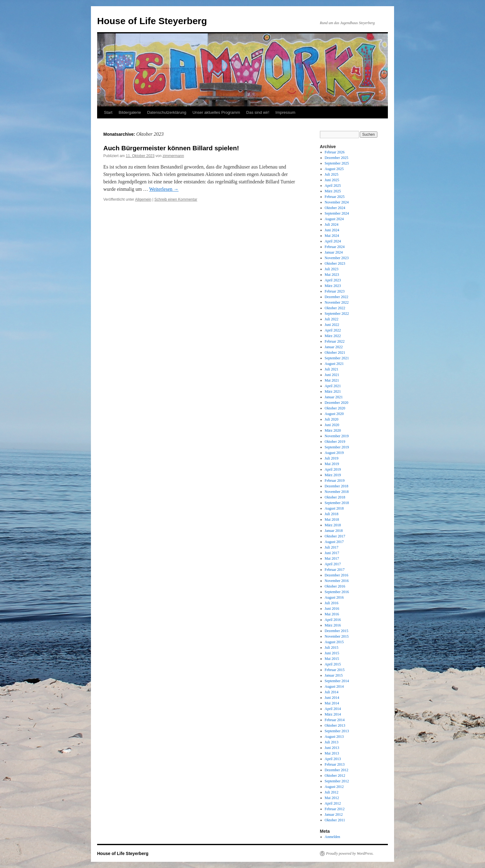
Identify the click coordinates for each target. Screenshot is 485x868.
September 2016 (337, 592)
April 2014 (333, 709)
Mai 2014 (332, 703)
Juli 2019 (332, 458)
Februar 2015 (335, 670)
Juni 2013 (332, 748)
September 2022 (337, 314)
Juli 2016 (332, 603)
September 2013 (337, 731)
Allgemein (143, 199)
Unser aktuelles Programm (216, 112)
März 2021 (333, 391)
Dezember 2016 (337, 575)
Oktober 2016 (335, 586)
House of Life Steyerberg (152, 21)
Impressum (285, 112)
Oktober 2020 (335, 408)
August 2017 (334, 542)
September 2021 (337, 358)
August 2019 (334, 453)
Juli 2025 (332, 174)
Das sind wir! (258, 112)
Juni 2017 (332, 553)
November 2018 (337, 492)
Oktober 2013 (335, 725)
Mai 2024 (332, 236)
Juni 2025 (332, 180)
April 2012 (333, 803)
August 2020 (334, 414)
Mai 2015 (332, 659)
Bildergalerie (130, 112)
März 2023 (333, 286)
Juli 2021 (332, 369)
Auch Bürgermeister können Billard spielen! (171, 148)
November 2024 (337, 202)
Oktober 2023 (335, 263)
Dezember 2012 (337, 770)
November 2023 (337, 258)
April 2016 (333, 620)
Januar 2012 (334, 815)
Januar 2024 (334, 252)
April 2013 (333, 759)
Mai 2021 (332, 380)
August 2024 (334, 219)
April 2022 (333, 330)
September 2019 (337, 447)
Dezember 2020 (337, 403)
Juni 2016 (332, 609)
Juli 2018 (332, 514)
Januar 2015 (334, 675)
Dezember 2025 (337, 158)
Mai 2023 (332, 275)
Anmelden (333, 837)
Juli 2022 (332, 319)
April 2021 (333, 386)
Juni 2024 (332, 230)
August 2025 (334, 169)
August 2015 (334, 642)
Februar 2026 (335, 152)
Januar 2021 (334, 397)
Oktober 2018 (335, 497)
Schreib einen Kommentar (176, 199)
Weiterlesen (164, 189)
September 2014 (337, 681)
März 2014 (333, 714)
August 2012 (334, 787)
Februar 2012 (335, 809)
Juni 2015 (332, 653)
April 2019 (333, 469)
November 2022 (337, 302)
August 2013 (334, 737)
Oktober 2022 (335, 308)
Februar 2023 (335, 291)
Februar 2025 (335, 197)
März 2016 (333, 625)
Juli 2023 (332, 269)
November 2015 (337, 636)
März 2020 (333, 430)
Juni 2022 (332, 325)
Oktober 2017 (335, 536)
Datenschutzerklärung (167, 112)
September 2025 (337, 163)
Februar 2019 (335, 481)
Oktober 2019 (335, 442)
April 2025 (333, 186)
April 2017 (333, 564)
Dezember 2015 (337, 631)
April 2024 (333, 241)
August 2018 (334, 508)
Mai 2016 (332, 614)
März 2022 (333, 336)
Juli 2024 (332, 224)
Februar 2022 (335, 341)
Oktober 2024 (335, 208)
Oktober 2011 (335, 820)
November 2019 (337, 436)
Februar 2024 (335, 247)
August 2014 (334, 686)
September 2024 (337, 213)
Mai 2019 (332, 464)
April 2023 (333, 280)
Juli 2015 (332, 648)
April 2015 (333, 664)
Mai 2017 (332, 558)
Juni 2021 (332, 375)
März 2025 (333, 191)
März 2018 (333, 525)
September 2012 (337, 781)
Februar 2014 (335, 720)
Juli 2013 (332, 742)
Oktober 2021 (335, 353)
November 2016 (337, 581)
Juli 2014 (332, 692)
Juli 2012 (332, 792)
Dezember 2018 (337, 486)
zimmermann (173, 156)
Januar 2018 (334, 531)
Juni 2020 (332, 425)
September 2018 (337, 503)
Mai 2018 (332, 520)
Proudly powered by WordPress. (350, 853)
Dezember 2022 (337, 297)
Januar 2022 (334, 347)
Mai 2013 (332, 753)
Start (108, 112)
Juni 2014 (332, 698)
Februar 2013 (335, 764)
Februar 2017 (335, 570)
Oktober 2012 (335, 776)
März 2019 (333, 475)
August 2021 (334, 364)
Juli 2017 (332, 547)
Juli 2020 (332, 419)
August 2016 (334, 597)
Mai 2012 (332, 798)
